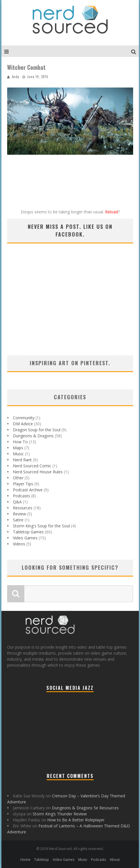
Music (18, 454)
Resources (23, 508)
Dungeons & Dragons (33, 436)
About (115, 860)
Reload (112, 212)
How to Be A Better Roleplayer (76, 820)
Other (18, 478)
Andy (16, 77)
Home (25, 860)
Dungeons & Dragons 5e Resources (85, 808)
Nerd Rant (22, 460)
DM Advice (23, 424)
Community (24, 418)
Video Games (25, 538)
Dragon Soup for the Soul (37, 430)
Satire (18, 520)
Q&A (17, 502)
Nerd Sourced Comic (32, 466)
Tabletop (42, 860)
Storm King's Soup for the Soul (41, 526)
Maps (18, 448)
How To (20, 442)
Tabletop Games (28, 532)
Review (19, 514)
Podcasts (21, 496)
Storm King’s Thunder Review (60, 814)
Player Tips (23, 484)
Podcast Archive (28, 490)
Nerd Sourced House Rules (38, 472)
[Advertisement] (70, 307)
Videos (19, 544)
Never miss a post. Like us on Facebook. (70, 230)
